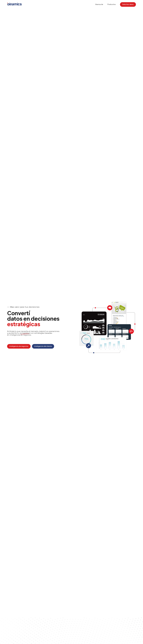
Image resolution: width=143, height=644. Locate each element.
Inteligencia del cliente (43, 346)
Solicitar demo (128, 4)
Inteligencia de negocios (19, 346)
